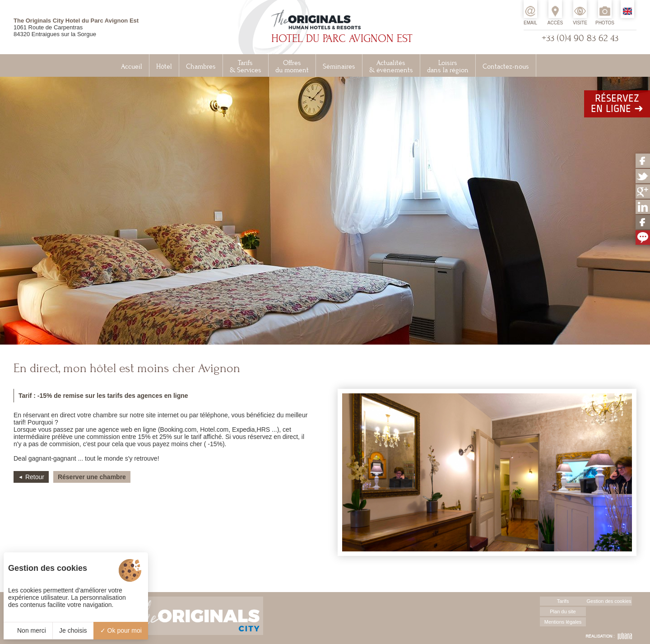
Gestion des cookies (609, 601)
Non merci (28, 630)
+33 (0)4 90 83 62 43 (580, 38)
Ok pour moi (121, 630)
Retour (35, 477)
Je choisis (73, 630)
